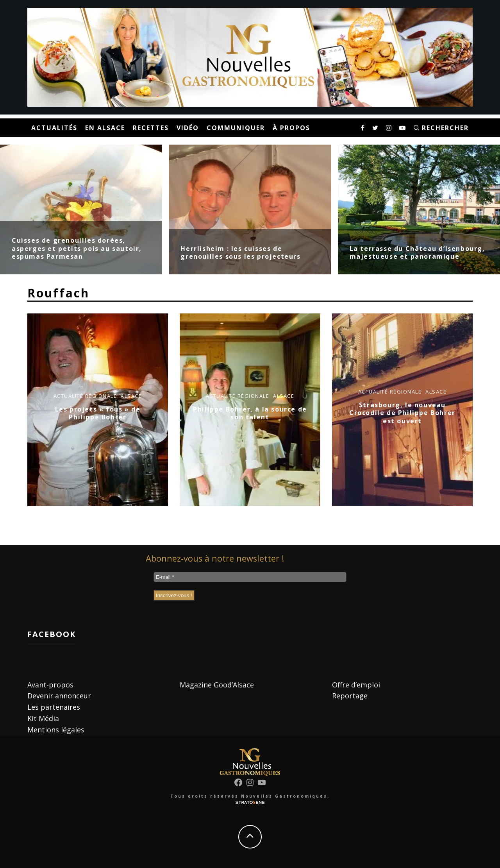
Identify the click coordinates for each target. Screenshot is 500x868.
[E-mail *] (250, 577)
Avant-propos (50, 685)
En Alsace (105, 128)
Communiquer (236, 128)
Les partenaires (54, 707)
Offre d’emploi (356, 685)
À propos (291, 128)
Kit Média (43, 718)
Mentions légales (56, 730)
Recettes (151, 128)
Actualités (54, 128)
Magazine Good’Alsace (217, 685)
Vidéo (188, 128)
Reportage (350, 696)
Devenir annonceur (59, 696)
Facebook (52, 634)
